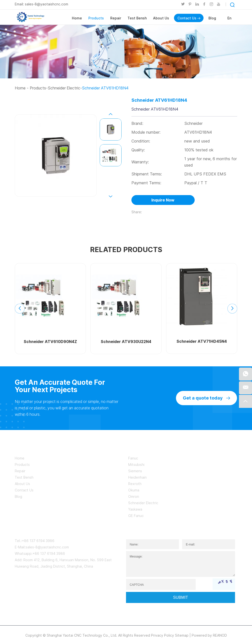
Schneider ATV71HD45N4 (202, 342)
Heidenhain (137, 477)
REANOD (220, 635)
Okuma (134, 490)
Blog (212, 18)
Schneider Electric (65, 88)
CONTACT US (31, 529)
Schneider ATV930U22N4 (126, 342)
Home (77, 18)
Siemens (135, 471)
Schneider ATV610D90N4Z (50, 342)
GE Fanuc (136, 516)
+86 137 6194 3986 (49, 553)
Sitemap (182, 635)
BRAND (137, 447)
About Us (161, 18)
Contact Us (189, 18)
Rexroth (135, 484)
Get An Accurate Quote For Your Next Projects (61, 386)
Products (96, 18)
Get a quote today (206, 398)
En (229, 18)
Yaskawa (135, 509)
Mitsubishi (136, 465)
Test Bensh (137, 18)
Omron (134, 496)
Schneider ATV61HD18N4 (106, 88)
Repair (116, 18)
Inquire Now (163, 200)
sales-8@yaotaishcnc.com (47, 4)
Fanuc (133, 458)
